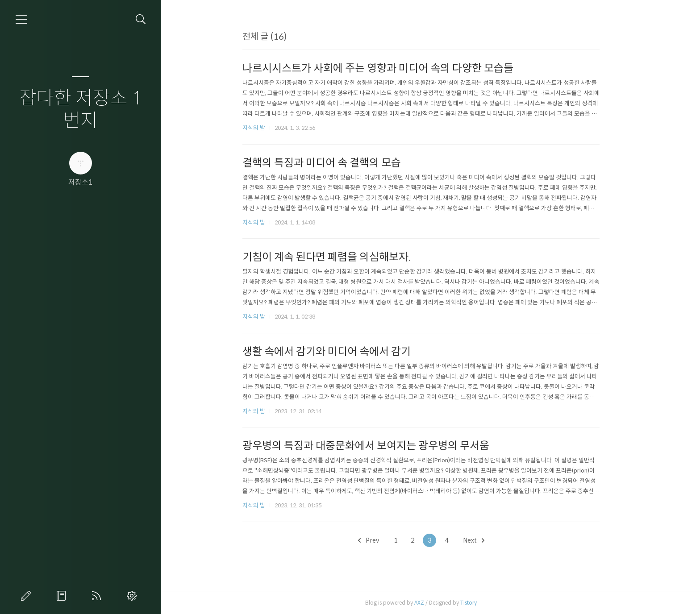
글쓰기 (28, 596)
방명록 (63, 596)
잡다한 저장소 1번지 (81, 110)
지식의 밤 (263, 128)
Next (483, 540)
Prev (378, 540)
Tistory (478, 603)
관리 (133, 596)
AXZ (429, 603)
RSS (98, 596)
